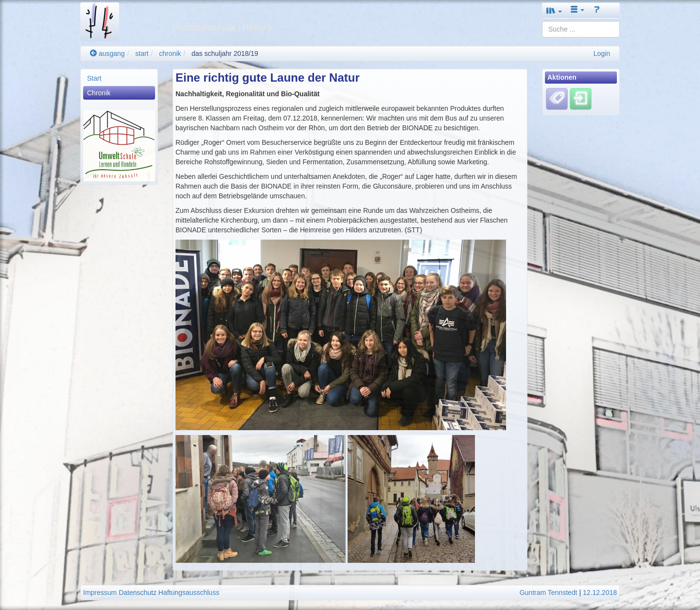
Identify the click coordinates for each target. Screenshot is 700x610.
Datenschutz (138, 593)
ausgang (107, 53)
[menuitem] (119, 78)
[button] (554, 10)
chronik (170, 53)
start (142, 53)
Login (602, 53)
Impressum (100, 593)
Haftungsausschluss (189, 593)
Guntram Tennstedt (549, 593)
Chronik (99, 93)
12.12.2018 (600, 593)
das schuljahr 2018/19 (225, 53)
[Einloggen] (581, 99)
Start (94, 78)
